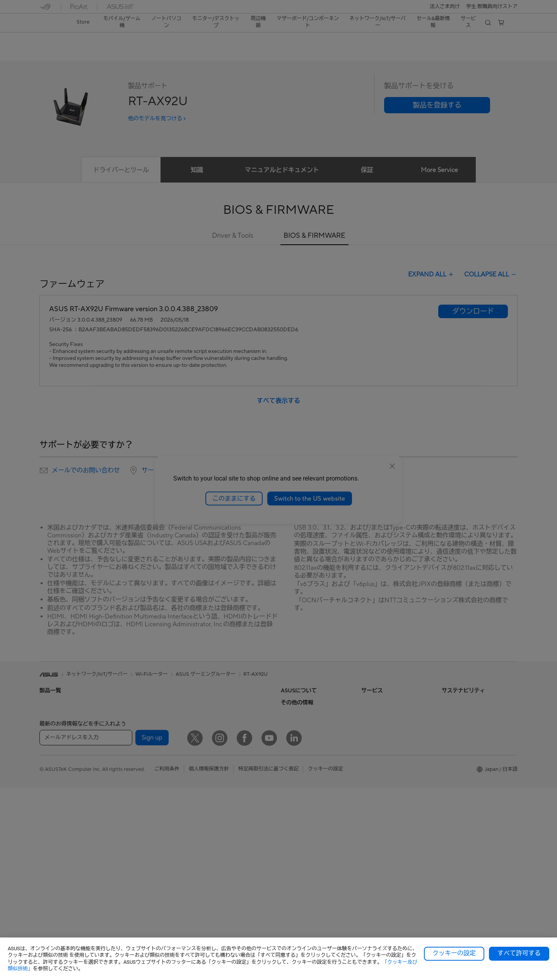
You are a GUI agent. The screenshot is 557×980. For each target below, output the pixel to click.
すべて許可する (519, 953)
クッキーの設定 (454, 953)
